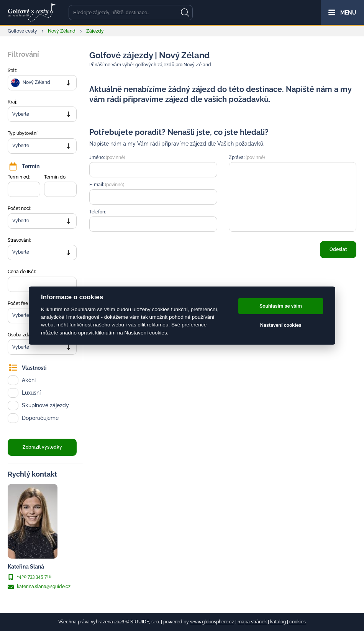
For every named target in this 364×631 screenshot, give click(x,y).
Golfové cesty (22, 31)
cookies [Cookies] (298, 622)
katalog (278, 622)
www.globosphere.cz (212, 622)
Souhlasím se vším (281, 306)
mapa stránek (252, 622)
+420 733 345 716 (30, 577)
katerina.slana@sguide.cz (39, 587)
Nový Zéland (62, 31)
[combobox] (42, 83)
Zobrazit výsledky (42, 447)
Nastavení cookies (281, 325)
